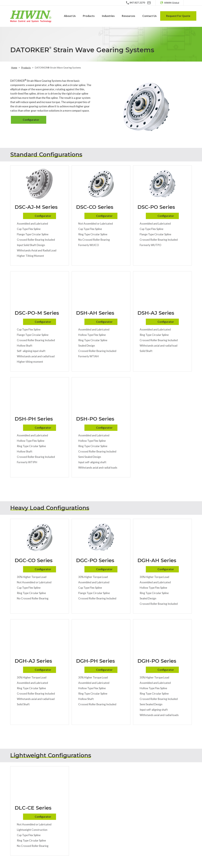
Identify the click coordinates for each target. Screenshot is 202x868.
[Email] (149, 3)
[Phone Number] (135, 3)
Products (26, 68)
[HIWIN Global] (169, 3)
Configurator (31, 120)
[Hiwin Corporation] (31, 16)
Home (14, 68)
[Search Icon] (190, 3)
